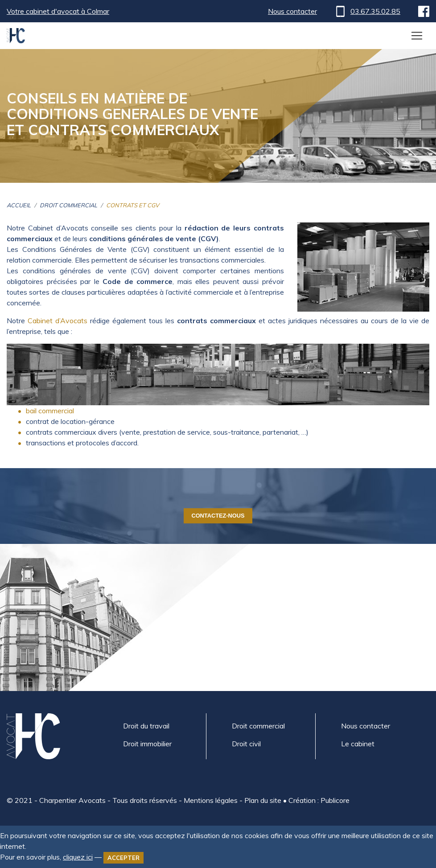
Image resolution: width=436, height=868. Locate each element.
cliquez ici (78, 857)
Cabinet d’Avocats (58, 321)
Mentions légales (211, 800)
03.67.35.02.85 (368, 11)
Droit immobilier (147, 744)
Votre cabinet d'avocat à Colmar (58, 11)
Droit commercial (258, 726)
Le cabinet (358, 744)
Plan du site (263, 800)
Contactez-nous (218, 516)
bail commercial (50, 411)
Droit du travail (146, 726)
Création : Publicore (319, 800)
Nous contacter (292, 11)
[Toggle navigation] (417, 36)
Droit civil (246, 744)
